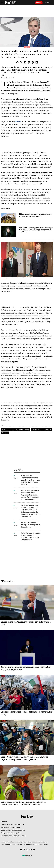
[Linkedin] (34, 850)
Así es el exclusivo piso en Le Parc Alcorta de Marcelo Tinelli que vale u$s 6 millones (30, 537)
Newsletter (11, 842)
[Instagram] (27, 850)
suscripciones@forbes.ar (15, 833)
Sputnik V (47, 430)
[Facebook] (21, 850)
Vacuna (5, 433)
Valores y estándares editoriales (31, 842)
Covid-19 (5, 430)
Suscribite (39, 3)
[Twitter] (24, 850)
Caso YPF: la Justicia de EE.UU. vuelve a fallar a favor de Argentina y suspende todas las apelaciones (24, 758)
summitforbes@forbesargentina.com (15, 830)
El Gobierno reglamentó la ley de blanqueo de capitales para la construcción (36, 215)
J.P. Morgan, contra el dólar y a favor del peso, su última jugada (31, 525)
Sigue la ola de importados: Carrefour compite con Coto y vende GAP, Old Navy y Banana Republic (31, 480)
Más (29, 470)
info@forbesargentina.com (13, 827)
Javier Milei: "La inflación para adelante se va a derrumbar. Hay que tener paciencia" (26, 668)
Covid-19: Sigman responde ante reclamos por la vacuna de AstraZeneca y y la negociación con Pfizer (36, 230)
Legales (12, 844)
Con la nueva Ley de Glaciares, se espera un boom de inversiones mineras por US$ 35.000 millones (23, 803)
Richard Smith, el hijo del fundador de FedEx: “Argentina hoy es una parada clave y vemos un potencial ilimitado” (30, 495)
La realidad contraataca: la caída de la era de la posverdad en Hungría (27, 713)
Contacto (18, 842)
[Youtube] (31, 850)
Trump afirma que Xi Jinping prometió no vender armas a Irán (26, 623)
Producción (36, 430)
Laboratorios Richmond (20, 430)
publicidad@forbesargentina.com (15, 825)
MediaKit (4, 842)
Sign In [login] (47, 3)
